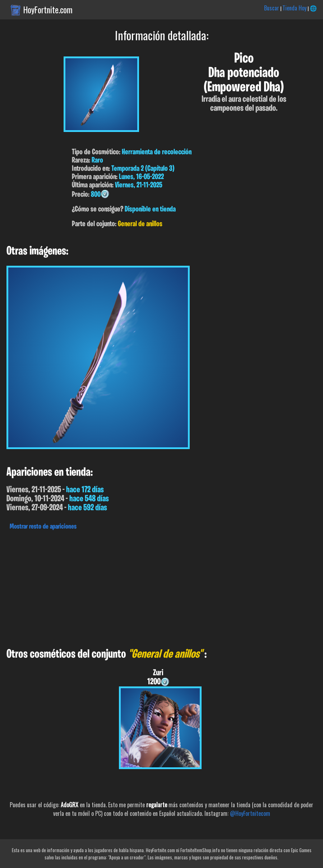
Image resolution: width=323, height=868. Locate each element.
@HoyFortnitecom (250, 813)
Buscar (272, 8)
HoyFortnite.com (48, 10)
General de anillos (140, 224)
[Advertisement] (161, 587)
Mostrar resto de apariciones (43, 527)
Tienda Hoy (294, 8)
